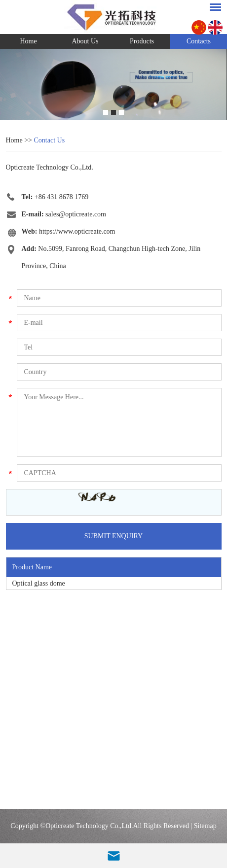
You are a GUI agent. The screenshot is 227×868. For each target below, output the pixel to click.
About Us (85, 41)
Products (142, 41)
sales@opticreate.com (76, 214)
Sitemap (205, 826)
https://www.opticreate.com (77, 231)
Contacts (199, 41)
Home (28, 41)
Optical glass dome (39, 583)
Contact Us (50, 140)
